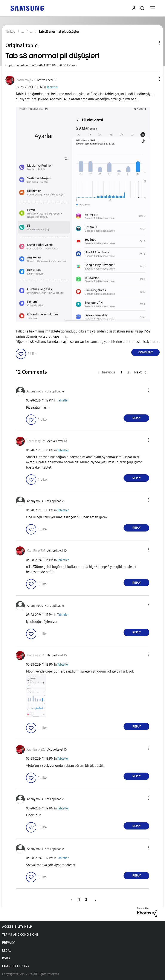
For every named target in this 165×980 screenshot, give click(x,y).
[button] (152, 79)
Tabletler (52, 87)
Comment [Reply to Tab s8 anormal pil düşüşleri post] (146, 352)
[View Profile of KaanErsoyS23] (26, 80)
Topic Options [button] (152, 43)
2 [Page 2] (128, 372)
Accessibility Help (17, 927)
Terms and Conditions (20, 935)
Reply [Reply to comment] (137, 418)
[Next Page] (140, 372)
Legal (7, 951)
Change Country (16, 966)
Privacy (8, 943)
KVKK (6, 958)
